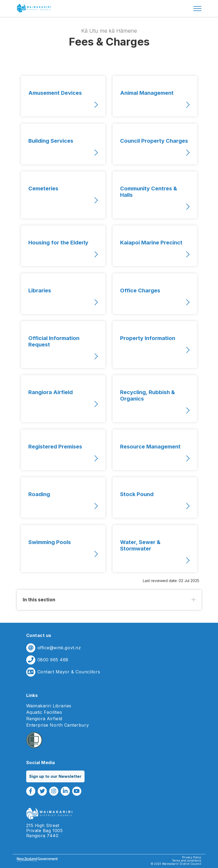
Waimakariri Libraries (49, 706)
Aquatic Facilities (44, 712)
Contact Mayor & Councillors (69, 672)
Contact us (39, 635)
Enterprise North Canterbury (58, 725)
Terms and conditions (187, 861)
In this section (39, 600)
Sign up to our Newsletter (55, 776)
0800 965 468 (53, 660)
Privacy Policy (192, 857)
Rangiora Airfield (44, 719)
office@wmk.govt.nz (59, 648)
